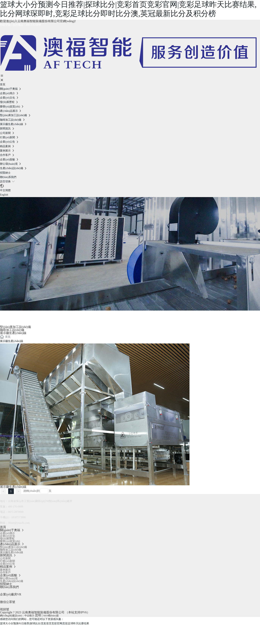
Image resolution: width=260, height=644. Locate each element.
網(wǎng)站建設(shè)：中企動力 (17, 616)
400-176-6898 (33, 25)
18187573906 (18, 517)
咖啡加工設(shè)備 (12, 330)
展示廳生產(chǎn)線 (13, 333)
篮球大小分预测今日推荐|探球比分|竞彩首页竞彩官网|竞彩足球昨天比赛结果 (45, 623)
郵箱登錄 (5, 25)
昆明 (38, 615)
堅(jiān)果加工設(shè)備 (15, 327)
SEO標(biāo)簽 (51, 616)
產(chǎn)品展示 (25, 315)
